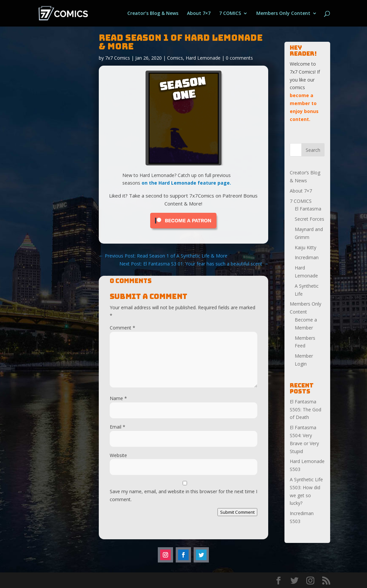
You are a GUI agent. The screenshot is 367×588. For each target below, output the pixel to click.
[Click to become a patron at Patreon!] (183, 230)
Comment (122, 328)
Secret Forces (309, 219)
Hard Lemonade (203, 58)
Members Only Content (283, 14)
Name (118, 398)
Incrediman (307, 257)
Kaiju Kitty (306, 247)
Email (118, 427)
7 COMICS (230, 14)
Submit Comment (237, 512)
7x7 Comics (118, 58)
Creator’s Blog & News (153, 14)
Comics (175, 58)
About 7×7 (199, 14)
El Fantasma (308, 209)
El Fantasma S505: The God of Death (306, 410)
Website (118, 455)
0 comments (239, 58)
